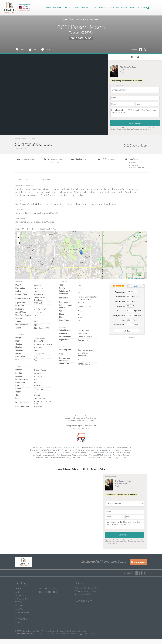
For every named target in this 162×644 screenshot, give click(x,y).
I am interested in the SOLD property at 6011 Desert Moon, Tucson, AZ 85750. (135, 113)
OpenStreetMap (136, 278)
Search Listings (47, 589)
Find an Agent (138, 562)
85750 (80, 19)
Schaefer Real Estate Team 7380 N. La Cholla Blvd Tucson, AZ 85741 (87, 591)
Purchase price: (120, 292)
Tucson (72, 19)
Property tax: (121, 311)
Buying (85, 8)
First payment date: (119, 325)
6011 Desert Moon (92, 19)
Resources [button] (121, 8)
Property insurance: (119, 316)
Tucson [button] (75, 8)
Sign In (145, 8)
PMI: (123, 320)
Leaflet (128, 278)
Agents (66, 8)
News (18, 616)
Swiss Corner (22, 599)
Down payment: (120, 297)
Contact (20, 623)
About (19, 592)
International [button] (106, 8)
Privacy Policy (147, 130)
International (23, 612)
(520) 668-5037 (126, 70)
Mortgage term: (120, 301)
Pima (65, 19)
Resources (21, 619)
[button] (81, 253)
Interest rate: (121, 306)
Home (49, 8)
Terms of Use (42, 634)
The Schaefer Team (128, 67)
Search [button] (56, 8)
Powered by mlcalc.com (127, 337)
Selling (94, 8)
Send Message (135, 123)
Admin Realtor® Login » (25, 634)
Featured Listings (48, 592)
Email (122, 72)
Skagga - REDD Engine (86, 634)
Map (135, 57)
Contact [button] (133, 8)
